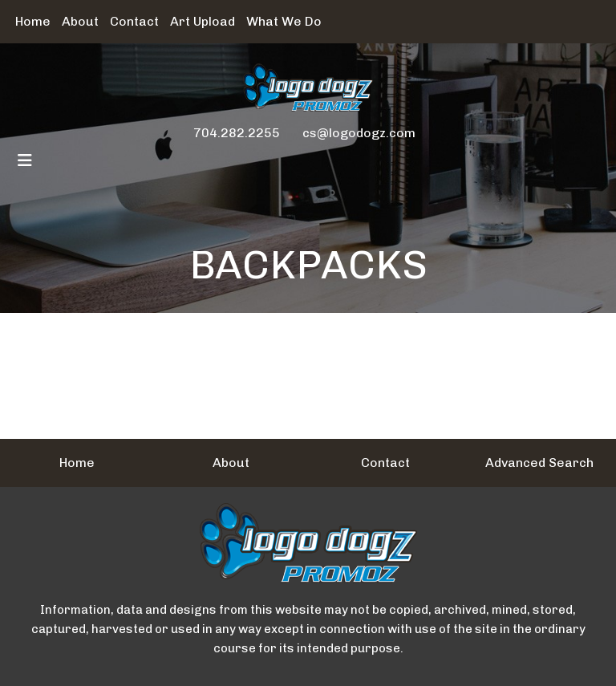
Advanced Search (539, 463)
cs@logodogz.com (359, 133)
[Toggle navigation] (25, 160)
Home (33, 21)
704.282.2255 (237, 133)
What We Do (284, 21)
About (80, 21)
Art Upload (203, 21)
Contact (134, 21)
